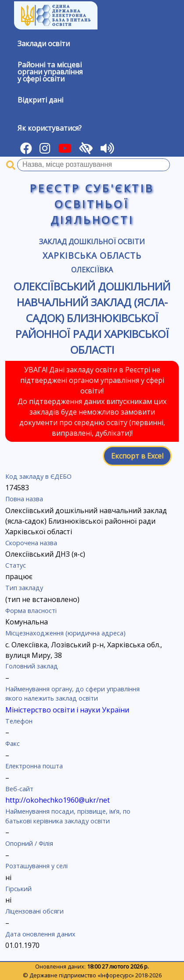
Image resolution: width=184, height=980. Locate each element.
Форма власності (31, 611)
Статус (16, 565)
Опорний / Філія (29, 843)
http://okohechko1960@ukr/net (58, 800)
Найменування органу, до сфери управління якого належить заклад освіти (72, 694)
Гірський (18, 889)
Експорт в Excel (137, 456)
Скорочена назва (31, 543)
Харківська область (92, 255)
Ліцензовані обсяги (34, 911)
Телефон (19, 721)
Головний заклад (32, 666)
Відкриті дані (40, 100)
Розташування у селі (36, 866)
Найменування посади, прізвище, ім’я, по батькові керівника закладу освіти (68, 816)
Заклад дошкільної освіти (92, 242)
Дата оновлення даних (40, 934)
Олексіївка (92, 270)
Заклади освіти (44, 44)
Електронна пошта (34, 766)
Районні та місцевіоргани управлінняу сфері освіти (50, 72)
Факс (13, 743)
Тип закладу (24, 588)
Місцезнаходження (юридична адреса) (65, 633)
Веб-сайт (19, 789)
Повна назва (24, 499)
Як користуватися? (50, 128)
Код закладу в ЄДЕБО (38, 476)
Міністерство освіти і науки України (67, 710)
